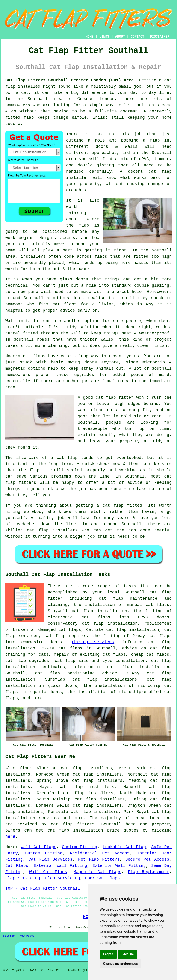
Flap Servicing (23, 878)
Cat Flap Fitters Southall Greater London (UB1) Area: (71, 80)
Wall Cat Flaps (39, 847)
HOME (90, 37)
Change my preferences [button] (120, 964)
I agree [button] (108, 954)
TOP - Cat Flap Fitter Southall (43, 888)
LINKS (104, 37)
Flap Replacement (149, 872)
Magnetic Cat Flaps (97, 872)
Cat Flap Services (50, 859)
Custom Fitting (80, 847)
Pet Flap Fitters (99, 859)
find (25, 768)
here (10, 837)
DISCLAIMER (160, 37)
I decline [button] (128, 954)
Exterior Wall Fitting (60, 866)
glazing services (92, 642)
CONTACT (137, 37)
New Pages (27, 936)
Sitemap (9, 936)
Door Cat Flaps (102, 878)
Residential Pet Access (100, 853)
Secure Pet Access (147, 859)
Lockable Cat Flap (124, 847)
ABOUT (120, 37)
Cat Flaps (17, 866)
